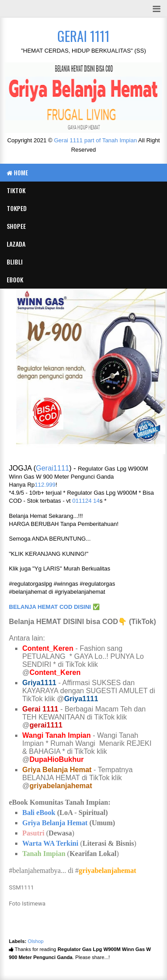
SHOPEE (16, 226)
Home (17, 172)
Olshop (35, 941)
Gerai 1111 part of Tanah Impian (95, 140)
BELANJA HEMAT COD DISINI (50, 607)
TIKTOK (16, 190)
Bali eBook (39, 813)
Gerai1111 (52, 468)
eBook (15, 279)
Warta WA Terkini (50, 843)
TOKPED (17, 208)
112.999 (45, 485)
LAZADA (16, 244)
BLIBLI (15, 262)
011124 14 (86, 501)
